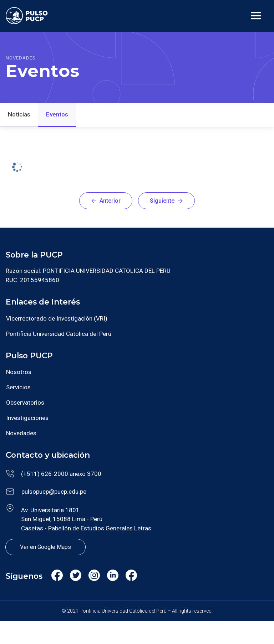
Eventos (57, 114)
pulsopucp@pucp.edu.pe (54, 492)
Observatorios (25, 402)
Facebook (57, 578)
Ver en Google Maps (45, 547)
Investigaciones (27, 418)
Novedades (21, 433)
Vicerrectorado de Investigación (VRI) (57, 318)
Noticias (19, 114)
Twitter (75, 577)
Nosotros (19, 372)
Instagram (94, 578)
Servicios (18, 387)
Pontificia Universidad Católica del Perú (59, 334)
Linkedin (113, 577)
